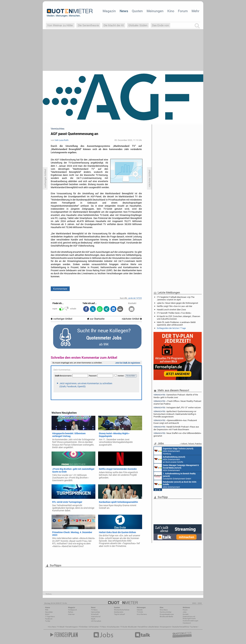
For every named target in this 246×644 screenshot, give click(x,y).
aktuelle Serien (154, 627)
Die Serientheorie (88, 25)
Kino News (52, 627)
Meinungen (155, 11)
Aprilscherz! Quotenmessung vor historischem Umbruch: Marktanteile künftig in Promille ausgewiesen (175, 414)
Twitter (48, 621)
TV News (103, 627)
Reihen (71, 612)
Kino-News (164, 610)
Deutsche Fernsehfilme (181, 627)
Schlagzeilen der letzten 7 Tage (171, 328)
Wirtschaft (95, 614)
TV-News (94, 610)
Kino (171, 11)
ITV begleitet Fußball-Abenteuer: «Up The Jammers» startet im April (176, 298)
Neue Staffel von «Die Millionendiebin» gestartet (177, 434)
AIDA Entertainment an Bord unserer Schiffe (169, 459)
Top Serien (194, 627)
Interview (71, 614)
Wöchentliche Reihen (122, 610)
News (124, 11)
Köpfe (93, 619)
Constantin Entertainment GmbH (175, 476)
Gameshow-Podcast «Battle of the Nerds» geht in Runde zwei (176, 396)
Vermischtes (95, 612)
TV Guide (124, 627)
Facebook (49, 619)
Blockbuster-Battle (166, 617)
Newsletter (49, 612)
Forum (183, 11)
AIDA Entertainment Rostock (176, 468)
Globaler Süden (138, 25)
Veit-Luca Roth (61, 140)
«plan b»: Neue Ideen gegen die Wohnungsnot (178, 303)
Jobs (185, 612)
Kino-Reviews (142, 614)
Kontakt (186, 614)
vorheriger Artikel (61, 319)
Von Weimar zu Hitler (60, 25)
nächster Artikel (132, 319)
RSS (47, 610)
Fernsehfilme (143, 627)
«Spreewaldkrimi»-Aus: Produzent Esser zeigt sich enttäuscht (175, 422)
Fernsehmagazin (72, 627)
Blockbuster (132, 627)
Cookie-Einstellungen (191, 621)
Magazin (109, 11)
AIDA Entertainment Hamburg (174, 451)
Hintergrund (72, 610)
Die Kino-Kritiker (166, 612)
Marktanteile (119, 612)
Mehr (195, 11)
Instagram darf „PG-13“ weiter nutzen (177, 408)
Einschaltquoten (113, 627)
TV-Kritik (140, 612)
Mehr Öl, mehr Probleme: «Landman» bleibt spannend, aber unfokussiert (176, 323)
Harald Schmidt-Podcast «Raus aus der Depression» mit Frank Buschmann (176, 428)
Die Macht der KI (114, 25)
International (96, 617)
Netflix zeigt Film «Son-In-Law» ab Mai (174, 306)
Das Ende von (160, 25)
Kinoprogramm (166, 627)
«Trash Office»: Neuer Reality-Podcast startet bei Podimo (177, 402)
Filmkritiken (83, 627)
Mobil (47, 614)
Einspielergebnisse (167, 614)
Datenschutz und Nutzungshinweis (189, 617)
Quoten (137, 11)
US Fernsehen (94, 627)
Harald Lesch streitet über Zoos (171, 309)
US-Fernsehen (96, 621)
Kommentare (60, 289)
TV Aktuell (61, 627)
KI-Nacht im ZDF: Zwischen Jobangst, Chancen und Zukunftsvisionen (178, 318)
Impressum (187, 623)
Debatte (140, 610)
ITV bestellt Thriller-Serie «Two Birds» (174, 313)
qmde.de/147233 (135, 298)
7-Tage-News (50, 617)
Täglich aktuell (119, 614)
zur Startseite (96, 319)
